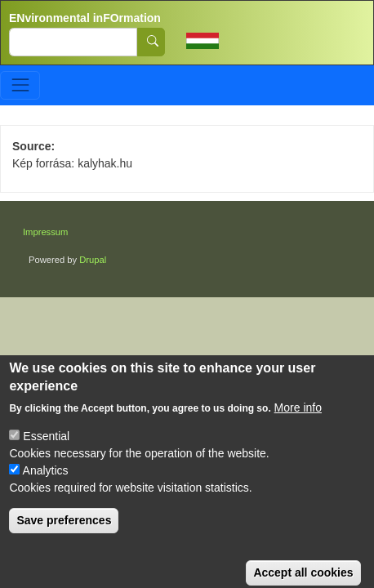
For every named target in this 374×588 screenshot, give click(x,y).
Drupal (93, 260)
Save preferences (64, 533)
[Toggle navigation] (20, 85)
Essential (46, 449)
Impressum (45, 232)
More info (298, 421)
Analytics (46, 483)
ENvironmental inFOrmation (85, 18)
